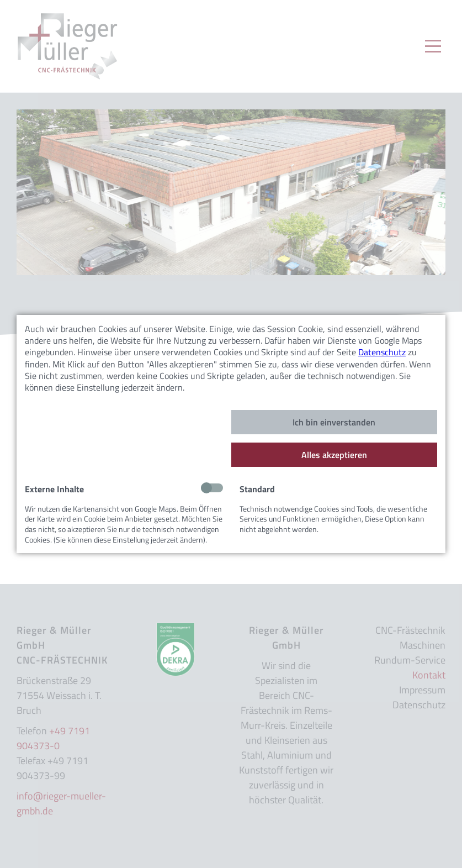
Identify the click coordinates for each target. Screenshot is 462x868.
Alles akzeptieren (334, 455)
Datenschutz (382, 352)
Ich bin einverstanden (334, 422)
